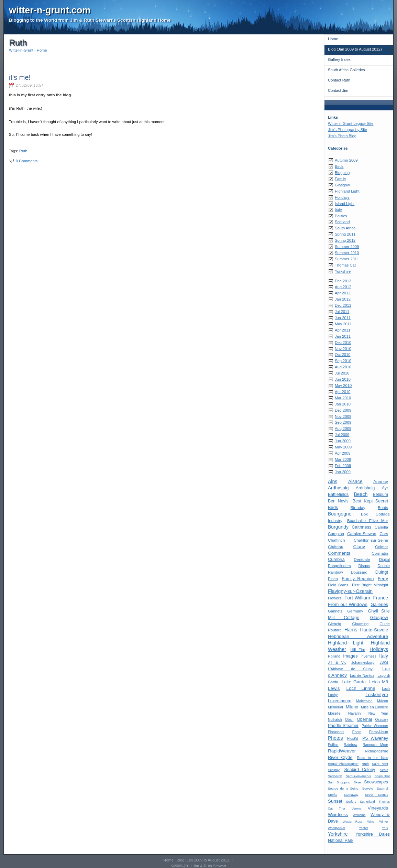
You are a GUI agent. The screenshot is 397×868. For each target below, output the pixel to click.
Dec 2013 (343, 281)
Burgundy (338, 527)
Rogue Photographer (343, 764)
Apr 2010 (343, 392)
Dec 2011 (343, 305)
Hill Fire (358, 650)
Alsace (355, 481)
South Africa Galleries (346, 70)
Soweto (368, 788)
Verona (356, 809)
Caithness (361, 527)
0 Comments (27, 161)
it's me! (20, 77)
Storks (333, 795)
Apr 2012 (343, 293)
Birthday (358, 507)
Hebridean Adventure (358, 636)
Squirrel (382, 788)
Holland (334, 656)
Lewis (334, 688)
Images (350, 656)
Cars (384, 534)
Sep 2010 (343, 361)
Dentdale (362, 559)
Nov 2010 (343, 349)
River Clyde (340, 757)
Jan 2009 (343, 472)
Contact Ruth (339, 80)
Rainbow (350, 745)
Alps (333, 481)
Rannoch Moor (375, 745)
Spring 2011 (345, 234)
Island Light (345, 204)
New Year (378, 713)
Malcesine (364, 701)
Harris (351, 630)
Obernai (364, 719)
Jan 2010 (343, 404)
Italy (338, 210)
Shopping (343, 782)
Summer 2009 (347, 247)
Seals (384, 770)
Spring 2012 (345, 240)
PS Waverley (375, 738)
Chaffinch (336, 540)
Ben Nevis (338, 501)
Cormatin (380, 553)
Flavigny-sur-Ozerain (350, 591)
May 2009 (343, 447)
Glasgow (342, 185)
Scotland (342, 222)
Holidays (342, 197)
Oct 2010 (343, 355)
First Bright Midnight (370, 585)
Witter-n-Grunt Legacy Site (351, 123)
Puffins (333, 745)
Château (335, 547)
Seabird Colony (360, 770)
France (381, 598)
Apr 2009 (343, 453)
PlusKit (352, 739)
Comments (339, 553)
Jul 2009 (342, 435)
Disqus (364, 566)
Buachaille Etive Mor (368, 520)
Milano (352, 707)
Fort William (357, 598)
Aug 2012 (343, 287)
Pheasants (336, 732)
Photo (357, 732)
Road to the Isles (373, 758)
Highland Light (347, 191)
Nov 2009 (343, 416)
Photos (335, 738)
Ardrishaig (365, 488)
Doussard (359, 572)
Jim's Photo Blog (342, 136)
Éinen (333, 579)
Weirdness (338, 815)
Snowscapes (376, 782)
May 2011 (343, 324)
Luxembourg (340, 701)
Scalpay (334, 770)
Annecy (381, 482)
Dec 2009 (343, 410)
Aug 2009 (343, 428)
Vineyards (378, 808)
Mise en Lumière (374, 707)
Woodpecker (337, 828)
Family (340, 179)
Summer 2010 (347, 253)
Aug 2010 (343, 367)
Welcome (359, 815)
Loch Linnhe (361, 688)
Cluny (359, 547)
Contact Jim (338, 90)
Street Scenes (377, 795)
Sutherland (367, 802)
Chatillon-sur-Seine (371, 540)
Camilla (381, 527)
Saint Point (380, 764)
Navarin (355, 713)
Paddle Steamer (343, 726)
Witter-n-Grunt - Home (28, 50)
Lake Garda (354, 682)
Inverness (368, 656)
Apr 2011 (343, 330)
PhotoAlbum (379, 732)
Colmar (382, 547)
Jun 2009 (343, 441)
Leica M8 (379, 682)
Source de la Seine (343, 788)
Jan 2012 (343, 299)
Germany (355, 611)
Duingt (382, 572)
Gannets (335, 611)
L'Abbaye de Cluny (350, 669)
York (385, 828)
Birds (339, 166)
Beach (361, 494)
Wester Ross (352, 822)
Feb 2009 (343, 466)
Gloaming (360, 624)
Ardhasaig (338, 488)
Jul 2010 (342, 373)
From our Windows (348, 604)
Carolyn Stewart (362, 534)
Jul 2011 (342, 312)
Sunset (335, 801)
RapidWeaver (342, 751)
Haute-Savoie (374, 630)
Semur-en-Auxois (358, 776)
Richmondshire (377, 751)
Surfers (351, 802)
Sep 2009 (343, 422)
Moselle (334, 713)
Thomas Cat (345, 265)
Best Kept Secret (370, 501)
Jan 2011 (343, 336)
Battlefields (338, 495)
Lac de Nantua (362, 675)
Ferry (383, 579)
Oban (349, 720)
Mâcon (383, 701)
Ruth (365, 764)
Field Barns (338, 585)
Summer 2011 (347, 259)
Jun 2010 (343, 379)
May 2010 (343, 386)
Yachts (363, 828)
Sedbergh (335, 776)
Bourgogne (340, 514)
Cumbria (336, 559)
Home (333, 39)
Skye (357, 782)
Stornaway (351, 795)
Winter (384, 822)
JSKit (384, 662)
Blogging (342, 173)
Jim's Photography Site (348, 130)
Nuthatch (335, 720)
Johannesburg (363, 662)
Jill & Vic (337, 662)
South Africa (345, 228)
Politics (341, 216)
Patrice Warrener (375, 726)
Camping (336, 534)
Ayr (385, 488)
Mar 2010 (343, 398)
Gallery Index (339, 59)
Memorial (335, 707)
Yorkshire (343, 271)
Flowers (335, 598)
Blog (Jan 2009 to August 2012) (355, 49)
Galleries (379, 604)
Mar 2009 (343, 459)
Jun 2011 (343, 318)
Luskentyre (377, 695)
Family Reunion (358, 579)
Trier (342, 809)
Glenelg (335, 624)
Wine (371, 822)
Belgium (381, 495)
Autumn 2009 (346, 160)
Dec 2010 (343, 343)
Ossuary (382, 720)
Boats (383, 507)
